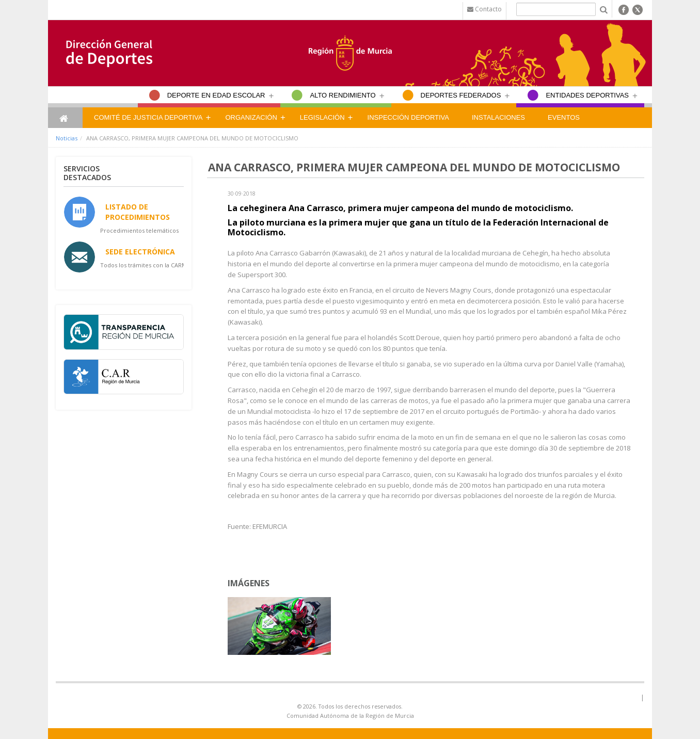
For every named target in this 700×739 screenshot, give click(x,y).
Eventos (564, 117)
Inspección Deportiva (408, 117)
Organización (251, 117)
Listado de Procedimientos (138, 212)
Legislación (322, 117)
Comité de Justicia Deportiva (148, 117)
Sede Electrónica (140, 252)
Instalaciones (498, 117)
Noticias (67, 138)
